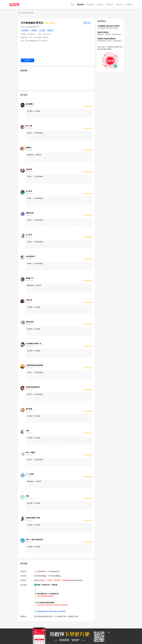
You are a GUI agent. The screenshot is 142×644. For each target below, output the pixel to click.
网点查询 (80, 4)
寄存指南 (90, 4)
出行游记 (100, 4)
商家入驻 (119, 4)
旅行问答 (110, 4)
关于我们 (129, 4)
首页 (72, 4)
